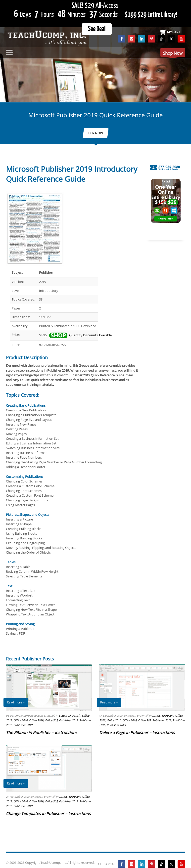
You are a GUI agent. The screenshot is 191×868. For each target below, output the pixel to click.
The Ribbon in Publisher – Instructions (42, 733)
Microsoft (74, 716)
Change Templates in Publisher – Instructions (48, 814)
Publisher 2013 (68, 720)
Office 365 (51, 720)
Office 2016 (21, 720)
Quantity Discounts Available (80, 335)
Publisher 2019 (23, 725)
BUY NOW (96, 133)
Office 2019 (36, 720)
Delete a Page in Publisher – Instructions (137, 733)
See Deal (97, 29)
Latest (63, 716)
